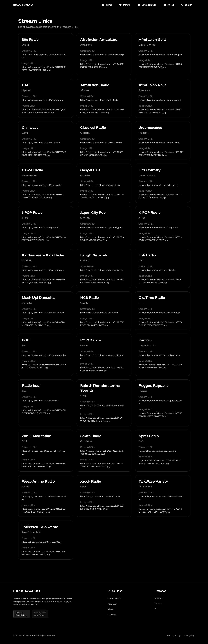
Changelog (189, 635)
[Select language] (187, 5)
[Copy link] (68, 56)
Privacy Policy (173, 635)
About (169, 5)
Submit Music (114, 599)
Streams (112, 615)
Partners (112, 604)
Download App (147, 5)
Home (107, 5)
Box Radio (23, 5)
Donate (125, 5)
